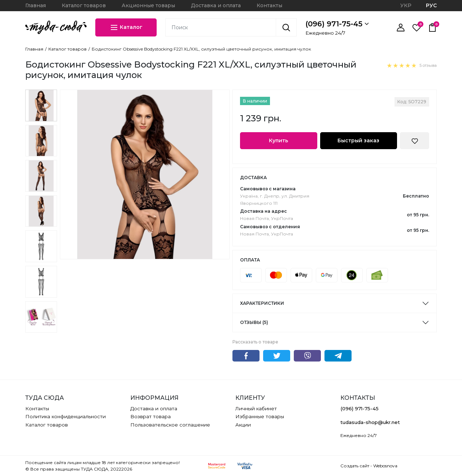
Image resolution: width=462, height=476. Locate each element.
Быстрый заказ (358, 140)
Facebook (246, 356)
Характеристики (262, 303)
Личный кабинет (256, 408)
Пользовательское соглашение (170, 425)
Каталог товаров (84, 5)
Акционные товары (148, 5)
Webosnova (385, 466)
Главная (36, 5)
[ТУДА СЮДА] (56, 27)
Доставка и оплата (216, 5)
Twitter (277, 356)
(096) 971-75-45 (337, 24)
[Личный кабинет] (401, 27)
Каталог (126, 27)
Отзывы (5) (254, 322)
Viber (307, 356)
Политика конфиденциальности (66, 416)
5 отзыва (428, 65)
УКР (406, 5)
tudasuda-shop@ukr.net (370, 422)
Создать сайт (355, 466)
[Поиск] (286, 27)
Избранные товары (260, 416)
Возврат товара (151, 416)
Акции (243, 425)
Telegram (338, 356)
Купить (278, 140)
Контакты (269, 5)
